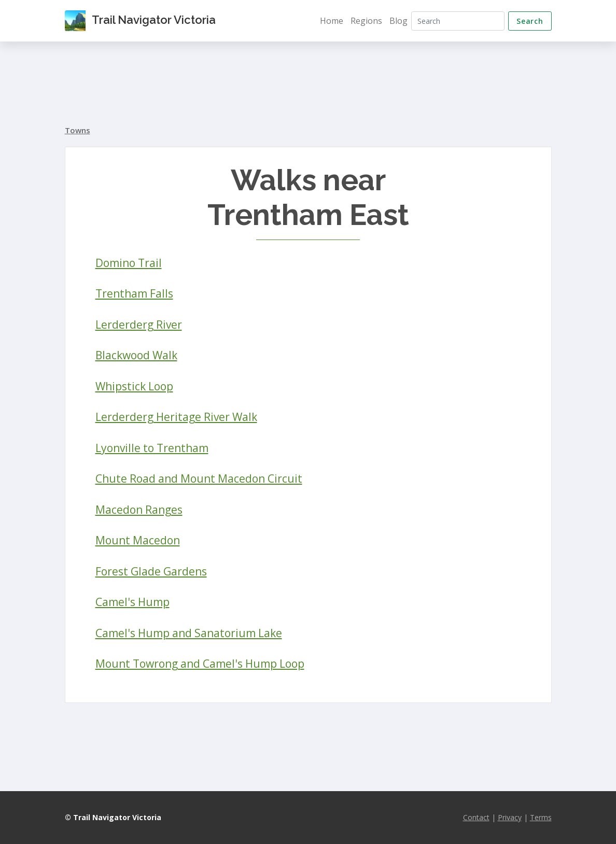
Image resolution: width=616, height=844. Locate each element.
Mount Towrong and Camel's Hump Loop (200, 664)
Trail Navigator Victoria (140, 21)
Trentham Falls (134, 293)
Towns (78, 130)
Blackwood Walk (136, 355)
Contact (476, 817)
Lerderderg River (139, 325)
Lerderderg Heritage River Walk (176, 417)
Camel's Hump (132, 602)
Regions (366, 21)
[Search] (458, 21)
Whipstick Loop (134, 386)
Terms (541, 817)
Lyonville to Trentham (152, 448)
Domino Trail (129, 263)
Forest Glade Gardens (151, 571)
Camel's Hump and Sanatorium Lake (189, 633)
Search (530, 21)
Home (332, 21)
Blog (398, 21)
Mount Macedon (138, 540)
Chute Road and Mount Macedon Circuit (199, 479)
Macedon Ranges (139, 510)
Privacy (510, 817)
